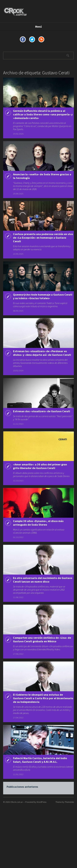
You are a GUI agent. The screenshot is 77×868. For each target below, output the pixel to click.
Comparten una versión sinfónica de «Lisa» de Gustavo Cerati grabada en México (42, 655)
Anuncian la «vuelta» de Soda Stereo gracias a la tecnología (42, 178)
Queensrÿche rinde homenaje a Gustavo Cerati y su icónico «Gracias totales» (43, 299)
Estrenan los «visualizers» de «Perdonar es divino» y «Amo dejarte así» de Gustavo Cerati (42, 359)
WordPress (41, 802)
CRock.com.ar (16, 802)
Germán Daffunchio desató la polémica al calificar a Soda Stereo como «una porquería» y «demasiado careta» (43, 114)
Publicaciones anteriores (22, 809)
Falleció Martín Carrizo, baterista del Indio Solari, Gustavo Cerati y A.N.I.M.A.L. (40, 781)
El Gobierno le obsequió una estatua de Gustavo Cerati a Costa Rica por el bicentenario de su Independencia (43, 716)
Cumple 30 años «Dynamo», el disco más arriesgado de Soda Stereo (38, 535)
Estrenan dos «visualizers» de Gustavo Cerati (42, 418)
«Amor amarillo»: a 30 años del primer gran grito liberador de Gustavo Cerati (40, 475)
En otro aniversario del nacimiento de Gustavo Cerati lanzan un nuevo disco (43, 593)
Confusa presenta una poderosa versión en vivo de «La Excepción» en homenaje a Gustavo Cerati (43, 241)
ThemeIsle (69, 802)
